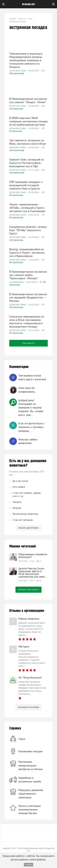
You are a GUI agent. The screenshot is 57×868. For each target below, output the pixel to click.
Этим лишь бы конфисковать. (27, 390)
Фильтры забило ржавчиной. (28, 441)
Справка (15, 728)
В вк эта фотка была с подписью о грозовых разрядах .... (31, 427)
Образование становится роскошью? (33, 556)
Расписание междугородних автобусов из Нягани (30, 765)
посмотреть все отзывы (28, 707)
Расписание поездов (30, 751)
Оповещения (17, 282)
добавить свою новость (28, 590)
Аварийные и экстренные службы (30, 780)
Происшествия (18, 71)
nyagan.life (28, 4)
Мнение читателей (22, 546)
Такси (22, 739)
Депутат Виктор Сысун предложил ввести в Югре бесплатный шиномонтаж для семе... (33, 573)
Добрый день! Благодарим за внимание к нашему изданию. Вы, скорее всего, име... (31, 408)
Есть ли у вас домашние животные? (28, 463)
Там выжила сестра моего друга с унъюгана (32, 377)
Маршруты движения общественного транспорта (31, 794)
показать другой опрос (28, 528)
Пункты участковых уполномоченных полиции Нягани (30, 810)
